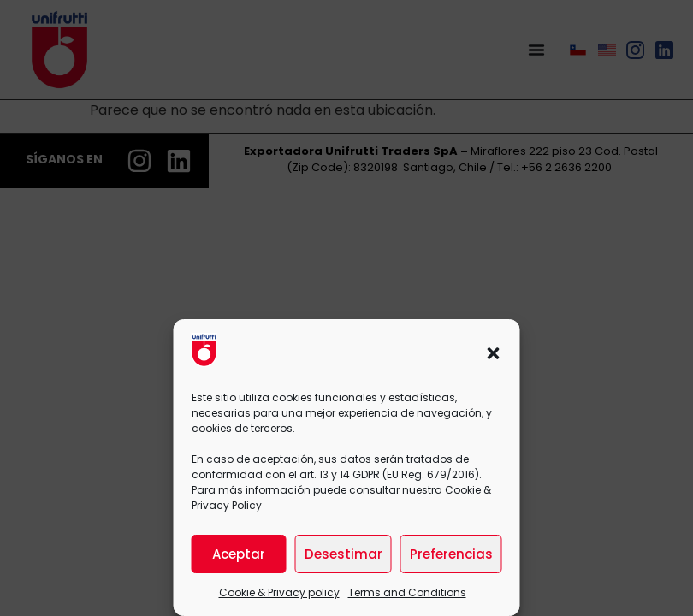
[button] (494, 353)
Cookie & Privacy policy (279, 592)
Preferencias (451, 554)
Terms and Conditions (407, 592)
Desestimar (344, 554)
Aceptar (239, 554)
